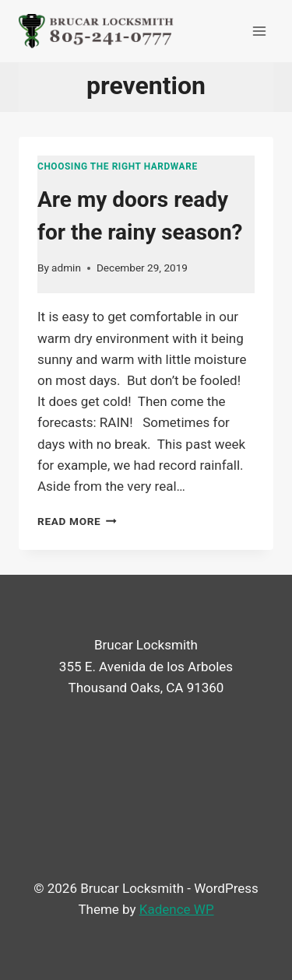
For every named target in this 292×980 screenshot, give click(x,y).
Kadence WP (177, 909)
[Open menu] (259, 31)
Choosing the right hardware (118, 166)
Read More (77, 521)
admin (66, 268)
